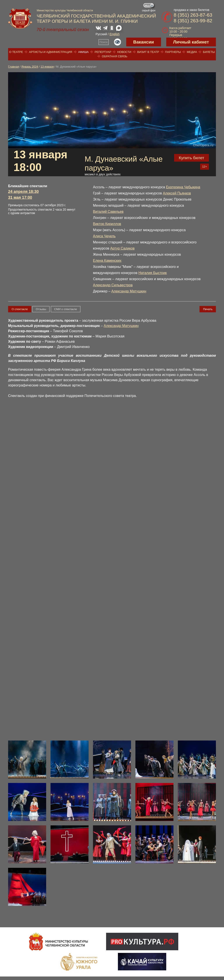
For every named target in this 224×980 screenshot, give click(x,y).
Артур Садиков (122, 248)
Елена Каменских (107, 261)
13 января (47, 67)
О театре (16, 52)
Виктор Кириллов (107, 224)
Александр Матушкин (129, 291)
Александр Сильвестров (113, 285)
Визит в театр (148, 52)
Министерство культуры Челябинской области (65, 10)
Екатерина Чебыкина (183, 187)
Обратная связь (115, 56)
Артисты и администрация (51, 52)
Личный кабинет (191, 42)
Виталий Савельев (108, 212)
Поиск (104, 42)
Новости (124, 52)
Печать (208, 309)
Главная (13, 67)
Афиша (83, 52)
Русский (101, 34)
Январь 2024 (30, 67)
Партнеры (173, 52)
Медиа (192, 52)
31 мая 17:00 (20, 197)
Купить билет (192, 158)
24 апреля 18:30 (23, 192)
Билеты (209, 52)
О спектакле (20, 309)
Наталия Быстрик (153, 273)
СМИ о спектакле (66, 309)
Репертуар (103, 52)
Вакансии (144, 42)
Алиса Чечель (104, 236)
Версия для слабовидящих (117, 42)
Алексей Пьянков (177, 193)
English (115, 34)
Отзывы (41, 309)
